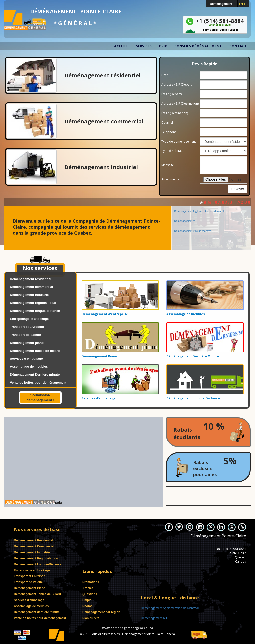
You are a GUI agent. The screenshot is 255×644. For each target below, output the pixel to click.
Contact (238, 46)
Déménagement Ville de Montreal (193, 228)
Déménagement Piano (30, 588)
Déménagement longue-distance (35, 311)
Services (144, 46)
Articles (88, 588)
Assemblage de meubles (29, 367)
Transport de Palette (28, 582)
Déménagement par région (101, 612)
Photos (88, 606)
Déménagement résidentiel (31, 279)
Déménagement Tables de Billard (37, 594)
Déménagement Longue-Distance (38, 564)
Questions (90, 594)
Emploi (87, 600)
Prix (163, 46)
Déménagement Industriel (32, 552)
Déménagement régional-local (33, 303)
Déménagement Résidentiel (33, 540)
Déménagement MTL (186, 218)
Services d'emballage (26, 359)
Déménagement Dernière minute (35, 375)
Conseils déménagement (198, 46)
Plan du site (91, 618)
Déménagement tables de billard (35, 351)
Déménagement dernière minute (37, 612)
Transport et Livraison (27, 327)
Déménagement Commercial (34, 546)
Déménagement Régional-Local (36, 558)
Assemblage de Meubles (31, 606)
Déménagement (221, 4)
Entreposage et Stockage (29, 319)
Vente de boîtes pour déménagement (38, 383)
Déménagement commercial (32, 287)
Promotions (91, 582)
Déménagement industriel (30, 295)
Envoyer (238, 189)
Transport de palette (25, 335)
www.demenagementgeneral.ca (128, 628)
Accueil (121, 46)
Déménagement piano (27, 343)
